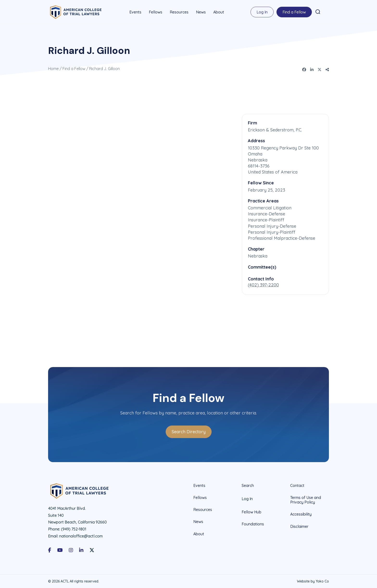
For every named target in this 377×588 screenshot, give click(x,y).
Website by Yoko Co (313, 581)
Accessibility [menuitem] (301, 514)
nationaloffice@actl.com (81, 536)
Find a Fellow (74, 68)
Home (53, 68)
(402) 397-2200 (263, 285)
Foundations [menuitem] (253, 524)
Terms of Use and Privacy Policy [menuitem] (306, 500)
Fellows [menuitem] (156, 12)
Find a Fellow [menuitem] (294, 12)
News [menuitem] (201, 12)
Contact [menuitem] (297, 485)
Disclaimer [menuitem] (299, 526)
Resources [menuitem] (179, 12)
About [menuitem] (219, 12)
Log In (262, 12)
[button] (318, 12)
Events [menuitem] (135, 12)
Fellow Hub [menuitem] (251, 512)
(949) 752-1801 (74, 529)
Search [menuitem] (248, 485)
